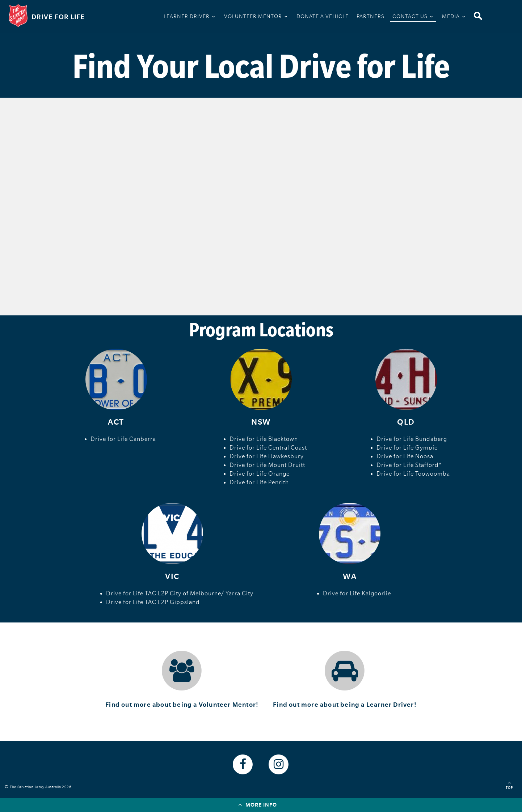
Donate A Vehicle (323, 16)
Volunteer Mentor (256, 16)
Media (454, 16)
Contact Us (413, 16)
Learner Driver (190, 16)
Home (151, 18)
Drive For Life (58, 17)
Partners (371, 16)
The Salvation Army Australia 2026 (42, 787)
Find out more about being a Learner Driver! (345, 705)
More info (258, 805)
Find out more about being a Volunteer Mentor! (182, 705)
